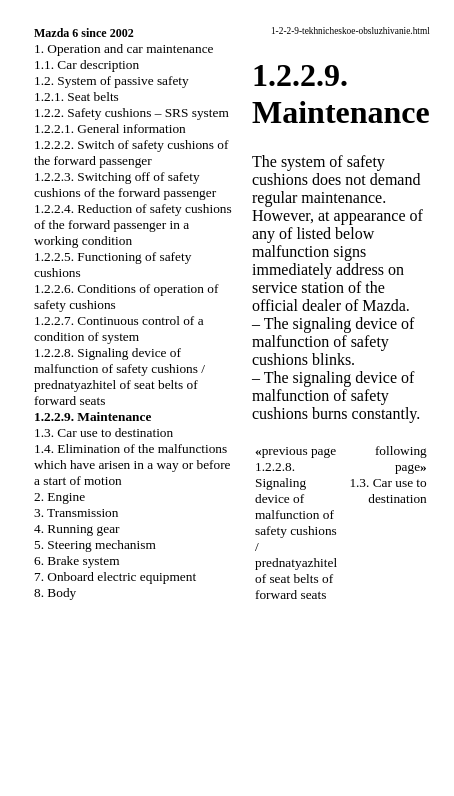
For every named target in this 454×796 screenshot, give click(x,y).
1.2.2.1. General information (110, 128)
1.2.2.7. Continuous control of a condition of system (119, 328)
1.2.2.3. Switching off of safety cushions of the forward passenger (125, 184)
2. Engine (59, 496)
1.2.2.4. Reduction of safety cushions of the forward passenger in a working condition (133, 224)
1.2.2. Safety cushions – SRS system (131, 112)
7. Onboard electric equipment (115, 576)
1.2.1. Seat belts (76, 96)
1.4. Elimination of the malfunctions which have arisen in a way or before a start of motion (132, 464)
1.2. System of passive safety (111, 80)
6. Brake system (77, 560)
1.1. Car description (86, 64)
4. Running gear (77, 528)
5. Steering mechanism (95, 544)
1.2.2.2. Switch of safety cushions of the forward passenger (131, 152)
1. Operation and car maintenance (123, 48)
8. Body (55, 592)
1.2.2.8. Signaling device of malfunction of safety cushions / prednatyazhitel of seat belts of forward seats (119, 376)
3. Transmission (76, 512)
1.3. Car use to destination (103, 432)
